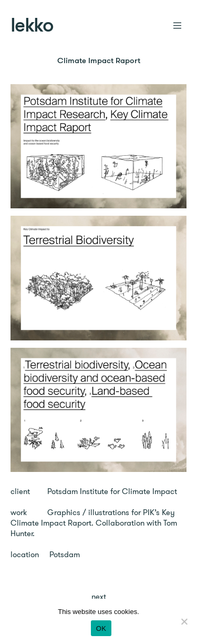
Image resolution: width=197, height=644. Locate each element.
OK (101, 628)
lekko (32, 27)
